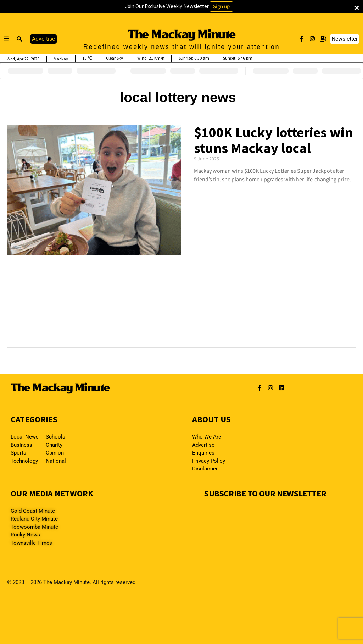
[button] (19, 39)
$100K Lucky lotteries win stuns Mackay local (273, 140)
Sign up (221, 7)
